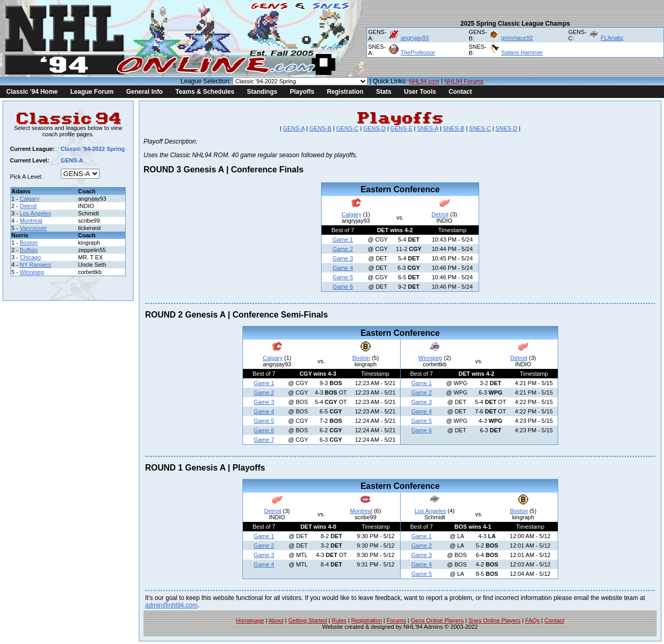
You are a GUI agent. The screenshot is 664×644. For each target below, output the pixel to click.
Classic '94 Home (32, 92)
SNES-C (480, 128)
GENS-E (401, 128)
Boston (29, 243)
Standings (262, 92)
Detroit (28, 206)
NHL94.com (424, 81)
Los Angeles (36, 213)
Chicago (30, 257)
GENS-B (320, 128)
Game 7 (264, 440)
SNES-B (454, 128)
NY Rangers (36, 265)
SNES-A (428, 128)
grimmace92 (517, 38)
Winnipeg (32, 272)
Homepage (250, 620)
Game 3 (343, 258)
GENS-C (347, 128)
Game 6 (343, 287)
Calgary (30, 199)
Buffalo (29, 250)
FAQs (533, 620)
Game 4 (343, 268)
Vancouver (34, 228)
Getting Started (307, 620)
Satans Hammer (522, 52)
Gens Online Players (438, 620)
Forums (396, 620)
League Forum (92, 92)
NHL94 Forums (464, 81)
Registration (345, 92)
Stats (384, 92)
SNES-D (506, 128)
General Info (145, 92)
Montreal (31, 221)
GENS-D (375, 128)
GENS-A (294, 128)
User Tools (420, 92)
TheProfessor (418, 52)
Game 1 (343, 239)
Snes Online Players (494, 620)
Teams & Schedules (205, 92)
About (276, 620)
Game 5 (343, 277)
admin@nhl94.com (171, 605)
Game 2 (343, 249)
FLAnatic (612, 38)
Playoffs (302, 92)
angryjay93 (415, 38)
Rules (339, 620)
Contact (461, 92)
